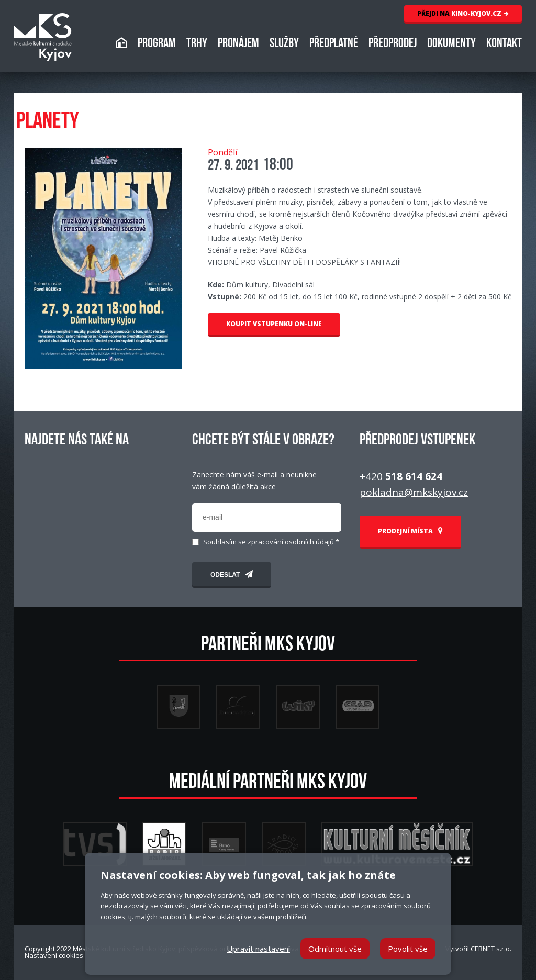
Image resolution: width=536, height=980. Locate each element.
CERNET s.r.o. (491, 949)
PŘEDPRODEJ (393, 44)
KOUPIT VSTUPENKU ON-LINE (274, 324)
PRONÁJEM (238, 44)
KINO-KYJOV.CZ (463, 13)
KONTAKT (504, 44)
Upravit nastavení (258, 949)
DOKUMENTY (451, 44)
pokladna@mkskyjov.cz (414, 492)
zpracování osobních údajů (291, 542)
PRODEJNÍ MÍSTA (410, 531)
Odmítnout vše (335, 949)
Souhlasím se (271, 542)
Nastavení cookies (54, 955)
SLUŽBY (284, 44)
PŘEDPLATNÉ (334, 44)
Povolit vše (408, 949)
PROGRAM (157, 44)
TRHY (197, 44)
